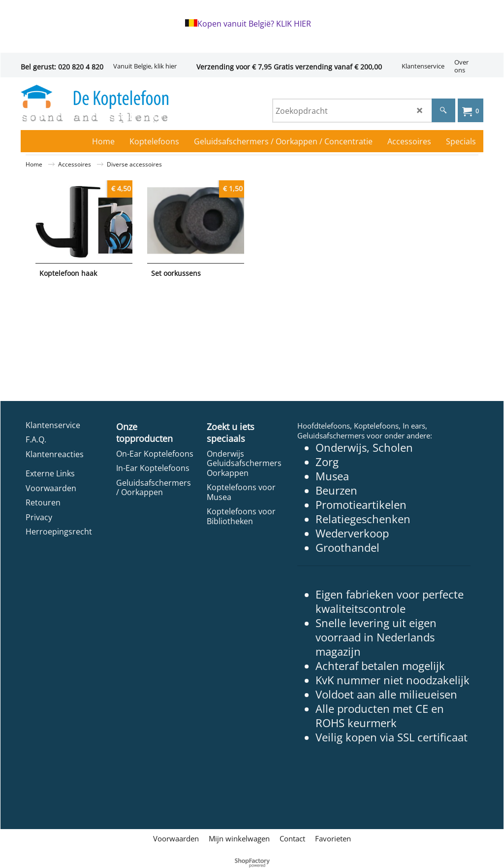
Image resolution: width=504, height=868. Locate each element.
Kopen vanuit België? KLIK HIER (254, 24)
